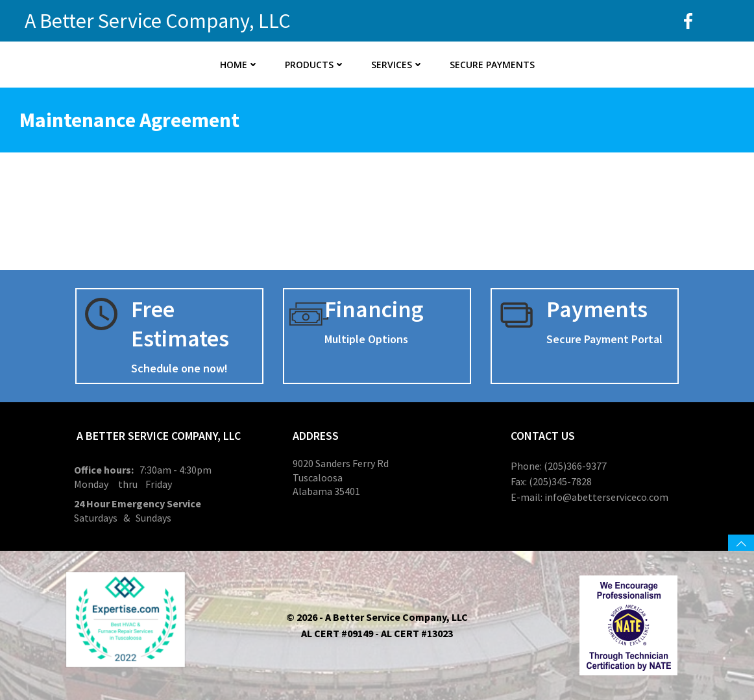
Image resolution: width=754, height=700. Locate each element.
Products (315, 65)
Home (239, 65)
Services (397, 65)
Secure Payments (492, 65)
